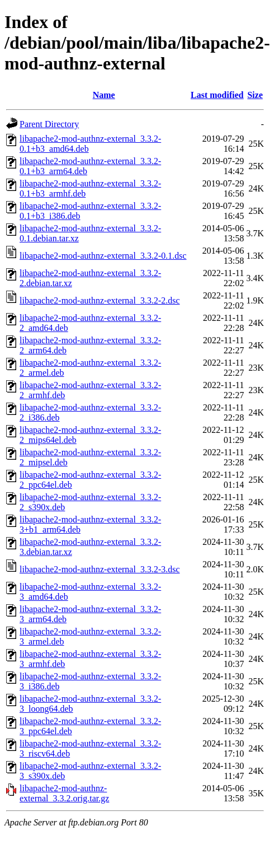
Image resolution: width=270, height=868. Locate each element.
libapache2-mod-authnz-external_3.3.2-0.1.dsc (103, 256)
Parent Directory (49, 124)
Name (104, 95)
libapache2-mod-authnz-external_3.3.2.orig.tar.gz (64, 793)
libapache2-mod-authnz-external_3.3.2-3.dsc (100, 569)
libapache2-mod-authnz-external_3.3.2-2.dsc (100, 300)
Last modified (217, 95)
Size (255, 95)
